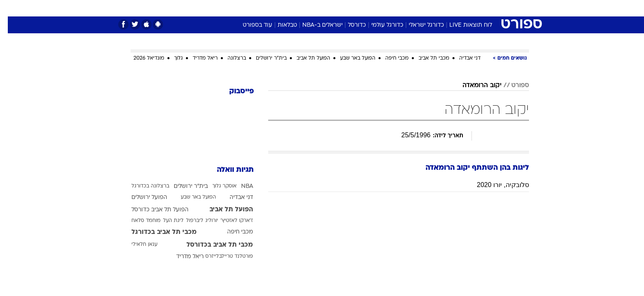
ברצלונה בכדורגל (143, 186)
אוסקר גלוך (217, 186)
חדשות (467, 8)
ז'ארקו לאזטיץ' (229, 221)
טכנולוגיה (258, 8)
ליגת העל (166, 221)
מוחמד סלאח (138, 221)
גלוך (171, 58)
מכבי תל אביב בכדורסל (212, 245)
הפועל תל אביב (306, 58)
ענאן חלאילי (137, 245)
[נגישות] (11, 8)
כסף (364, 8)
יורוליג (204, 221)
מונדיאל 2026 (141, 58)
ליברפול (187, 221)
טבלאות (279, 25)
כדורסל (349, 25)
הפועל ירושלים (141, 198)
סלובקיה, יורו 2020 (495, 185)
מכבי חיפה (389, 58)
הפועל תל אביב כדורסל (152, 210)
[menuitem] (462, 8)
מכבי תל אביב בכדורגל (156, 232)
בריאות (317, 8)
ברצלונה (229, 58)
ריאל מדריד (197, 58)
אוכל (343, 8)
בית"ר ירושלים (263, 58)
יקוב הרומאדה (474, 86)
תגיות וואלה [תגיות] (228, 170)
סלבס (387, 8)
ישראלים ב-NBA (315, 25)
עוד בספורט (250, 25)
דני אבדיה (462, 58)
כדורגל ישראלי (419, 25)
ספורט (440, 8)
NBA (239, 186)
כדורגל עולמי (379, 25)
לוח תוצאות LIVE (463, 25)
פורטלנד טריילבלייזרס (221, 257)
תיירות (289, 8)
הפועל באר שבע (350, 58)
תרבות (413, 8)
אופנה (228, 8)
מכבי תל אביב (426, 58)
